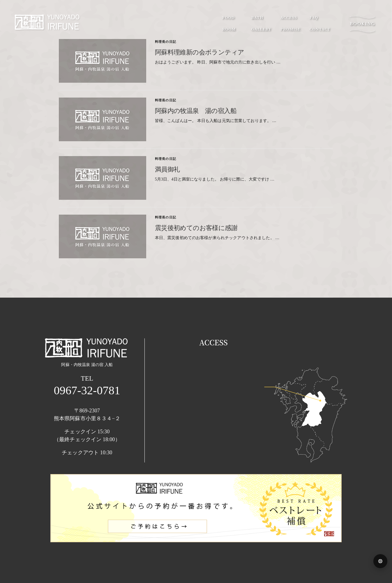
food (228, 17)
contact (320, 29)
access (289, 17)
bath (257, 17)
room (229, 29)
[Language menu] (380, 561)
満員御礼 (167, 169)
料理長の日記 (166, 42)
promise (291, 29)
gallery (261, 29)
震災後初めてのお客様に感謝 (196, 227)
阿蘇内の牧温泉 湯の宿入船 (196, 110)
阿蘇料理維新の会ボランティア (200, 52)
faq (314, 17)
